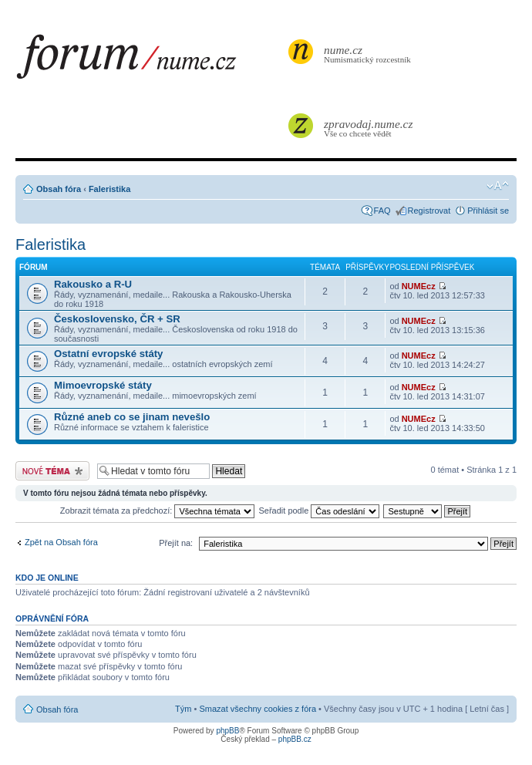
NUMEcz (419, 286)
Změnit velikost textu (498, 186)
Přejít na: (176, 543)
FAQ (382, 211)
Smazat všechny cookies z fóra (258, 709)
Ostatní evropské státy (108, 354)
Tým (183, 709)
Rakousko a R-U (93, 284)
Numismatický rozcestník (369, 54)
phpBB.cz (295, 739)
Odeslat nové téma (52, 471)
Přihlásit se (488, 211)
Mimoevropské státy (103, 385)
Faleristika (109, 189)
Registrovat (429, 211)
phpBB (227, 731)
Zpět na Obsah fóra (61, 542)
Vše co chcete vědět (369, 128)
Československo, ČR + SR (117, 319)
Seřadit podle (319, 511)
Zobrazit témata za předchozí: (158, 511)
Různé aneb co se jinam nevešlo (132, 417)
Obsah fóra (59, 189)
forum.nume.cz (150, 61)
